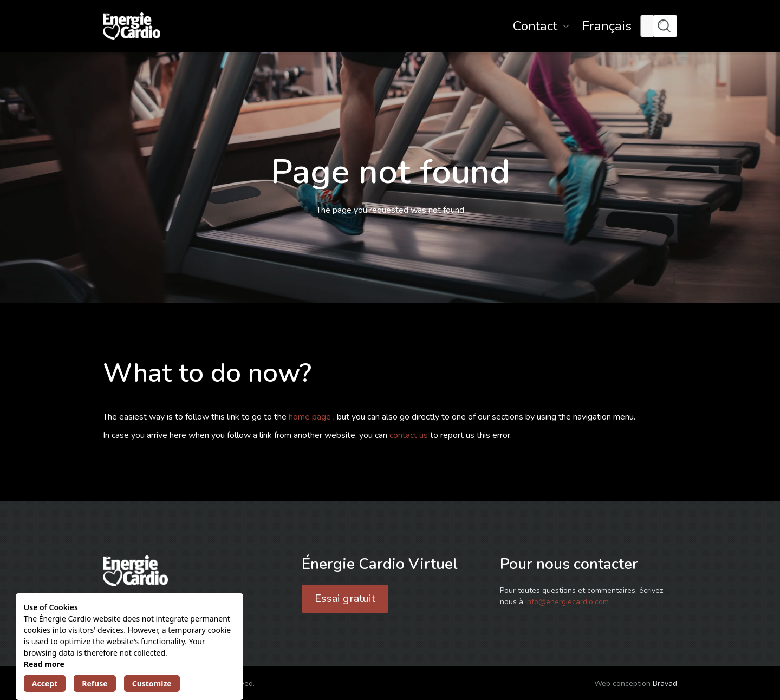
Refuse (95, 683)
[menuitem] (607, 26)
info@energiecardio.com (567, 602)
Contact (535, 26)
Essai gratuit (345, 598)
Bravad (665, 683)
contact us (410, 435)
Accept (45, 683)
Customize (152, 683)
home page (311, 417)
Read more (44, 664)
